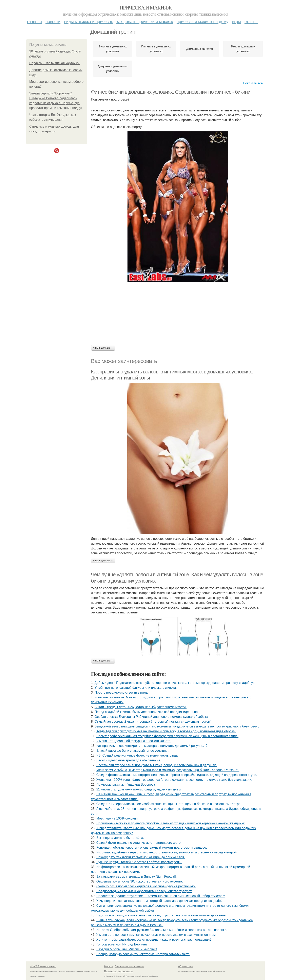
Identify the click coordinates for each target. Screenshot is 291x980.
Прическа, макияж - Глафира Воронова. (126, 785)
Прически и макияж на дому (202, 22)
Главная (34, 22)
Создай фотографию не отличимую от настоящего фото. (139, 843)
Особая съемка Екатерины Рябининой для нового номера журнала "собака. (152, 717)
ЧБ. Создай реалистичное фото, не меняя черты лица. (138, 755)
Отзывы (251, 22)
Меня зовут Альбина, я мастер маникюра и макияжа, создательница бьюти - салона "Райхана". (168, 770)
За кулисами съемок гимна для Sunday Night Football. (137, 877)
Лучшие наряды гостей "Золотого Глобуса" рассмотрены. (139, 862)
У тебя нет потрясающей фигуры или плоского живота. (136, 688)
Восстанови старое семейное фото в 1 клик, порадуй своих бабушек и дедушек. (157, 765)
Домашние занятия (200, 49)
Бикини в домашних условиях (113, 49)
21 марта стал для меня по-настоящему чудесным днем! (139, 789)
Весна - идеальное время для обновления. (129, 760)
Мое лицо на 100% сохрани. (118, 818)
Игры (236, 22)
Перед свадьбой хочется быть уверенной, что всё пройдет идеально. (147, 712)
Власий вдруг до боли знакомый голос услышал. (133, 751)
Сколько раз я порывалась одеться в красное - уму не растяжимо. (146, 886)
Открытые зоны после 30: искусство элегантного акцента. (140, 881)
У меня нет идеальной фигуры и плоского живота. (134, 741)
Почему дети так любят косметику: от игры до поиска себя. (141, 857)
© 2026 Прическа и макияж (43, 966)
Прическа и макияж (146, 8)
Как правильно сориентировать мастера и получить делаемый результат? (152, 746)
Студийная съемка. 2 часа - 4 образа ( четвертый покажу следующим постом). (153, 722)
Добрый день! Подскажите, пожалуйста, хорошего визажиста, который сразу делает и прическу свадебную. (175, 683)
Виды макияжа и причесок (88, 22)
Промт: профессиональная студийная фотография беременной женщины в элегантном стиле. (167, 736)
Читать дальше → (103, 348)
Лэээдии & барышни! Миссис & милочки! (127, 949)
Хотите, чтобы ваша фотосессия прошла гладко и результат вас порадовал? (154, 940)
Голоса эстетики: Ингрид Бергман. (122, 944)
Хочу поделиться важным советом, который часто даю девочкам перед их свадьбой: (160, 901)
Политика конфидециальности (119, 971)
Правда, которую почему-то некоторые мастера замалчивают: (143, 954)
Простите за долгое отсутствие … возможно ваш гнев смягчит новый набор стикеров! (161, 896)
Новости (53, 22)
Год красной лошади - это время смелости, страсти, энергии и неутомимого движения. (161, 915)
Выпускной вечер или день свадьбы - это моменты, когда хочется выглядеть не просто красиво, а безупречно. (177, 726)
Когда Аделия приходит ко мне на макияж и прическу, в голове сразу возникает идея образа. (166, 731)
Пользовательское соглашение (129, 966)
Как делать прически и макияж (145, 22)
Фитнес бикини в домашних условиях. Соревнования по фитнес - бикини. (171, 92)
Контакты (109, 966)
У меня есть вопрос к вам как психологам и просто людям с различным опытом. (157, 935)
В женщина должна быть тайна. (120, 838)
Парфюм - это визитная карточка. (54, 63)
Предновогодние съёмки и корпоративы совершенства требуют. (144, 891)
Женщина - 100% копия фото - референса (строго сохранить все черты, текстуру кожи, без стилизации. (174, 780)
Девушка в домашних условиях (113, 69)
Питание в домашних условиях (156, 49)
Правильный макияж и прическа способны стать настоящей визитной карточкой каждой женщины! (171, 823)
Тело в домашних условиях (243, 49)
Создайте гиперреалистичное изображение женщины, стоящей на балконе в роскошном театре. (169, 804)
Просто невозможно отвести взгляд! (122, 692)
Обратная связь (186, 966)
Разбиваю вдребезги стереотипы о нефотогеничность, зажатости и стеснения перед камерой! (167, 852)
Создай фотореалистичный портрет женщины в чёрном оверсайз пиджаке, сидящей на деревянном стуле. (177, 775)
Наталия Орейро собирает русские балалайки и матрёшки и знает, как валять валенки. (162, 930)
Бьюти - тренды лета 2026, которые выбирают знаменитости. (141, 707)
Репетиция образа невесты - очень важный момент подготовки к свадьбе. (152, 847)
